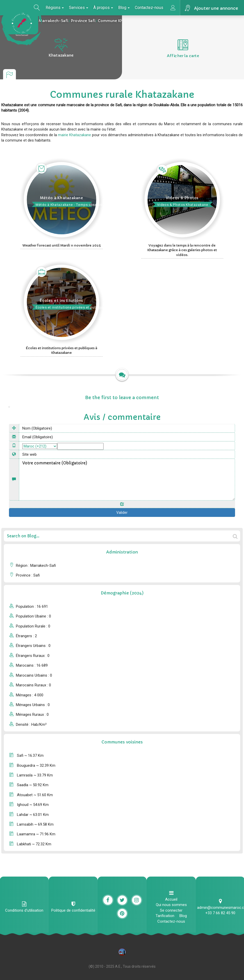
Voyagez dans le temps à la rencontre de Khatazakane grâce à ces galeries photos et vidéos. (182, 250)
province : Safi (28, 575)
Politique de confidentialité (73, 910)
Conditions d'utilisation (24, 910)
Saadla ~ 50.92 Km (32, 785)
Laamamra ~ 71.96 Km (36, 834)
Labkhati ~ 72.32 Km (34, 844)
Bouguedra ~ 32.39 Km (36, 765)
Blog (124, 8)
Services (79, 8)
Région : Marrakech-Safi (36, 566)
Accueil (171, 899)
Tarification (165, 916)
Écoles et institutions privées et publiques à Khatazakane (62, 350)
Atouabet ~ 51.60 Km (34, 795)
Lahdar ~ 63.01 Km (32, 815)
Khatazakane (61, 55)
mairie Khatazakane (74, 135)
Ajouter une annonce (216, 8)
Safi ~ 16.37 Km (30, 755)
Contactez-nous (149, 8)
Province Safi (83, 21)
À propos (103, 8)
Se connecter (171, 910)
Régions (55, 8)
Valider (122, 513)
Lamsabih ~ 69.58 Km (35, 824)
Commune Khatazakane (120, 21)
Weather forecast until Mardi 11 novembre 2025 (62, 245)
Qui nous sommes (171, 905)
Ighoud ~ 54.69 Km (32, 805)
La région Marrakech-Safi (44, 21)
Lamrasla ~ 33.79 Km (34, 775)
